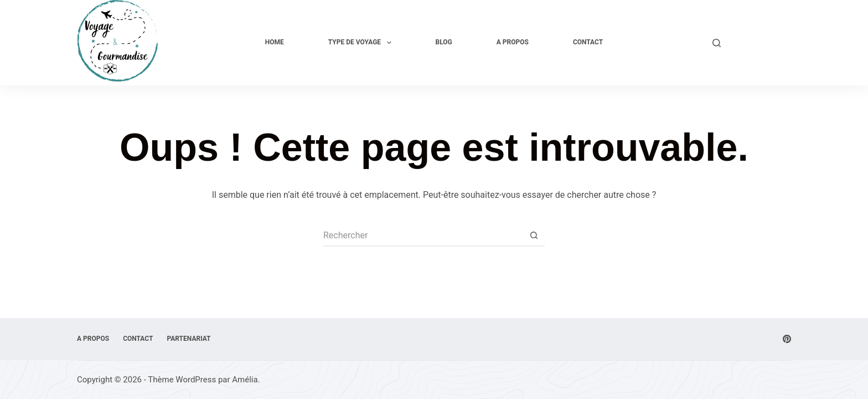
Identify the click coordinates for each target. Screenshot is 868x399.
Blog (444, 42)
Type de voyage (362, 43)
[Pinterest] (787, 339)
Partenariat (188, 339)
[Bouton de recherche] (534, 236)
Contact (588, 42)
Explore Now (761, 42)
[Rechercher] (717, 43)
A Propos (513, 42)
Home (275, 42)
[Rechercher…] (423, 236)
